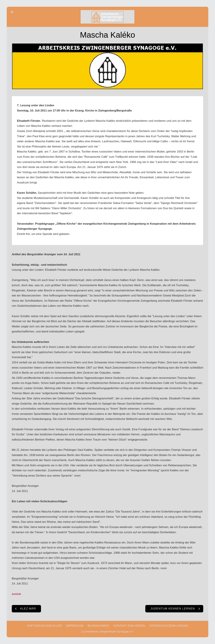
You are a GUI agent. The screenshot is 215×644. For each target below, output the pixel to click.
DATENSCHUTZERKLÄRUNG (169, 626)
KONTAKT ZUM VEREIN (129, 626)
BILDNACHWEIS (98, 626)
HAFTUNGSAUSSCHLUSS (44, 626)
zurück (16, 594)
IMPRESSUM (75, 626)
